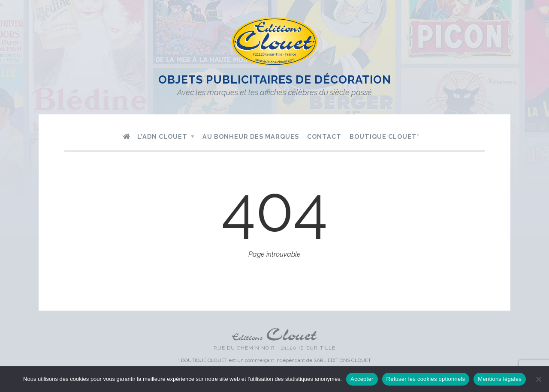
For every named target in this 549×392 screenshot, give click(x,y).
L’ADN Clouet (162, 136)
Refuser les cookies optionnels (426, 379)
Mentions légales (500, 379)
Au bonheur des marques (251, 136)
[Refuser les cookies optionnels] (538, 379)
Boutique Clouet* (385, 136)
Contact (324, 136)
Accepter (362, 379)
